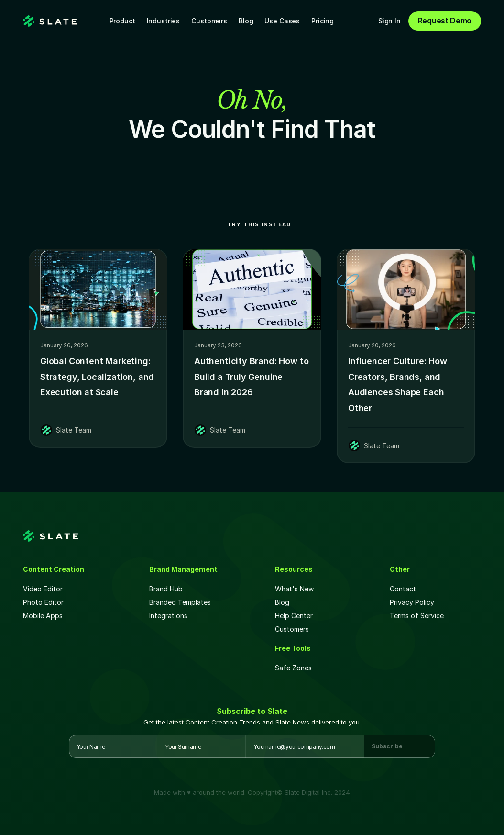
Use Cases (282, 21)
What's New (294, 589)
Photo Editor (43, 602)
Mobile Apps (43, 616)
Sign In (389, 21)
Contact (403, 589)
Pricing (323, 21)
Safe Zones (294, 668)
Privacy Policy (412, 602)
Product (122, 21)
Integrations (168, 616)
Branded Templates (180, 602)
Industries (164, 21)
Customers (209, 21)
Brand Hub (166, 589)
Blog (246, 21)
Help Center (294, 616)
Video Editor (43, 589)
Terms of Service (417, 616)
